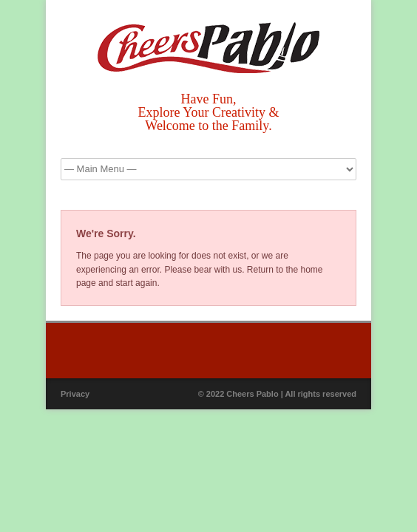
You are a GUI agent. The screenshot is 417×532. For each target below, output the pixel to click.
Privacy (75, 394)
